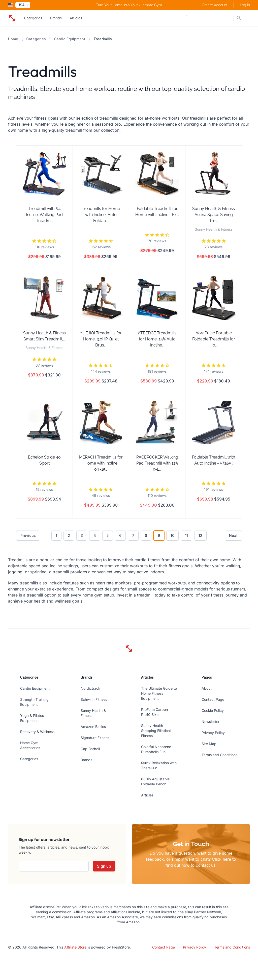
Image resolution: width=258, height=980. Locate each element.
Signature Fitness (95, 738)
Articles (76, 18)
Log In (245, 5)
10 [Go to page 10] (172, 535)
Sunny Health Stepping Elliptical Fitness (156, 731)
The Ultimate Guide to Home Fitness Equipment (159, 693)
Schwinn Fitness (94, 699)
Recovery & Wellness (37, 732)
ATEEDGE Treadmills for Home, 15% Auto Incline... (157, 339)
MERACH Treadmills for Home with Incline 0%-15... (101, 463)
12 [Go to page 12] (200, 535)
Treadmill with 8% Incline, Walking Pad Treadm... (44, 215)
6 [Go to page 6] (120, 535)
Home (13, 39)
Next (233, 535)
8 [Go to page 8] (146, 535)
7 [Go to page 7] (133, 535)
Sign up (104, 866)
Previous (28, 535)
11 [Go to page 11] (186, 535)
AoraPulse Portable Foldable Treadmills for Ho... (214, 339)
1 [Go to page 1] (56, 535)
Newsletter (211, 722)
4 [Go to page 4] (95, 535)
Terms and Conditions (219, 755)
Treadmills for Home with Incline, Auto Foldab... (101, 215)
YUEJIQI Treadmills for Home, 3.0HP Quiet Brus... (101, 339)
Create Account (215, 5)
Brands (56, 18)
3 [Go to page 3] (82, 535)
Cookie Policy (213, 710)
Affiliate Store (75, 947)
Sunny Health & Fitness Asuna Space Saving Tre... (214, 215)
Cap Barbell (90, 749)
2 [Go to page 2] (69, 535)
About (207, 688)
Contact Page (213, 699)
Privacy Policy (213, 733)
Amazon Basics (93, 727)
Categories (33, 18)
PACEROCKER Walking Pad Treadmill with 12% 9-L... (157, 463)
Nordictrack (90, 688)
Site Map (209, 744)
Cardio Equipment (70, 39)
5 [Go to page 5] (108, 535)
